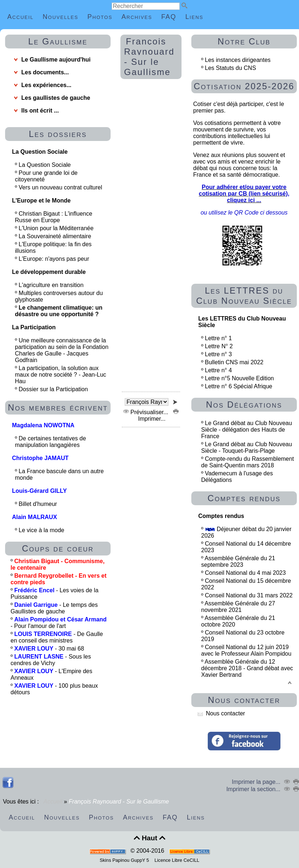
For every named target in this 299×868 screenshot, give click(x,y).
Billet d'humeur (39, 504)
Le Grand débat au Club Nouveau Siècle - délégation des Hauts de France (247, 430)
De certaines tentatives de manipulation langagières (50, 442)
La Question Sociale (45, 165)
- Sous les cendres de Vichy (51, 660)
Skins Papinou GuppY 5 (126, 860)
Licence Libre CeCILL (176, 860)
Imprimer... (158, 415)
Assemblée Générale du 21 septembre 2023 (238, 561)
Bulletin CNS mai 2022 (234, 362)
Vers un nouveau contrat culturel (61, 187)
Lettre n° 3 (218, 354)
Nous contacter (221, 713)
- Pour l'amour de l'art (59, 623)
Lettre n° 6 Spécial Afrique (238, 386)
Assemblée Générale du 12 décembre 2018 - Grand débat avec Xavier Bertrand (247, 668)
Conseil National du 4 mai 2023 (245, 573)
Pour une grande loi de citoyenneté (46, 176)
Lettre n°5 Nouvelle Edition (239, 378)
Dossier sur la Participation (54, 389)
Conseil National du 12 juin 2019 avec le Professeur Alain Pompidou (246, 650)
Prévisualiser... (147, 412)
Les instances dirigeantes (238, 60)
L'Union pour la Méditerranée (57, 228)
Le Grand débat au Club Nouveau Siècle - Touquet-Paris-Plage (247, 447)
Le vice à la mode (42, 530)
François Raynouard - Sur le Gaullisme (149, 57)
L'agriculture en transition (52, 285)
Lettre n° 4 (218, 370)
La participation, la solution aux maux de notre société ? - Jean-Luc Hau (61, 375)
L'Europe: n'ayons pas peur (55, 259)
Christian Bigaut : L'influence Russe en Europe (54, 217)
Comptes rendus (244, 498)
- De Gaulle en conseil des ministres (57, 637)
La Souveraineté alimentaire (56, 236)
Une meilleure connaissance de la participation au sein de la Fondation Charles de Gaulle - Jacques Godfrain (62, 350)
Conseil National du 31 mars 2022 (249, 595)
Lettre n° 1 (218, 338)
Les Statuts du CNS (230, 68)
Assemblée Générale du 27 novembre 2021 (238, 607)
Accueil (53, 802)
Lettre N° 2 (219, 346)
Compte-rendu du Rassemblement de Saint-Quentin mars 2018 (248, 462)
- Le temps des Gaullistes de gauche (54, 608)
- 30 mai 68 (49, 649)
